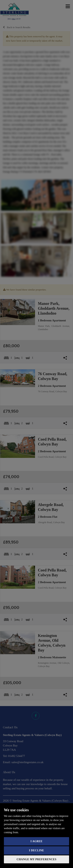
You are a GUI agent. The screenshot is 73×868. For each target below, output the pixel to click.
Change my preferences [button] (36, 859)
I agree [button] (36, 841)
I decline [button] (36, 850)
